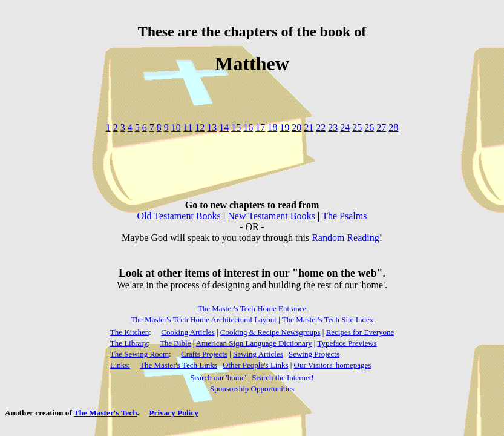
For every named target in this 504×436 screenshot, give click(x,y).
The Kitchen (130, 332)
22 (321, 127)
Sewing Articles (258, 354)
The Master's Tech (106, 413)
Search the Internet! (283, 378)
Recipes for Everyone (360, 332)
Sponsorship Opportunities (252, 388)
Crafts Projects (204, 354)
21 (309, 127)
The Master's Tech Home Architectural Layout (204, 319)
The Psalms (344, 216)
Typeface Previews (347, 343)
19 (284, 127)
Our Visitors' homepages (333, 365)
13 (212, 127)
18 (272, 127)
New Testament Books (271, 216)
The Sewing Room (140, 354)
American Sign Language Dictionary (254, 343)
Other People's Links (256, 365)
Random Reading (345, 238)
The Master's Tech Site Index (328, 319)
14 (224, 127)
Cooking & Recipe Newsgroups (270, 332)
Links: (120, 365)
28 (393, 127)
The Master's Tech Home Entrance (252, 309)
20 (296, 127)
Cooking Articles (188, 332)
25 (357, 127)
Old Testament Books (179, 216)
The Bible (175, 343)
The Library (129, 343)
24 (345, 127)
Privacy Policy (173, 413)
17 (260, 127)
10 (176, 127)
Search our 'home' (218, 378)
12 (200, 127)
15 (236, 127)
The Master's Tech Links (178, 365)
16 (248, 127)
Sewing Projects (314, 354)
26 (369, 127)
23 (333, 127)
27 (381, 127)
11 (188, 127)
